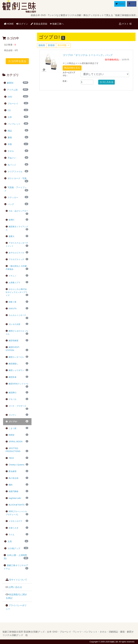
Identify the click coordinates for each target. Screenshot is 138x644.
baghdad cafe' (13, 498)
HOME (9, 24)
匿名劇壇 (11, 471)
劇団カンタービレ (15, 357)
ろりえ (10, 535)
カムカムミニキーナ (16, 315)
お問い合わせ (15, 587)
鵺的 (9, 485)
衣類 (9, 144)
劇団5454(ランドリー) (17, 384)
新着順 (51, 45)
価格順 (42, 45)
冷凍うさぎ (12, 528)
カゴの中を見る (17, 61)
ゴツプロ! (11, 422)
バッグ (10, 204)
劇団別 (10, 83)
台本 (9, 117)
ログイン (22, 24)
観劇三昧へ (57, 24)
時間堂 (10, 435)
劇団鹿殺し (12, 364)
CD (9, 110)
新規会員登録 (39, 24)
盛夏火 (10, 236)
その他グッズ (14, 548)
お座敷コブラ (13, 283)
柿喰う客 (11, 302)
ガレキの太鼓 (13, 324)
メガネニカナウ (14, 521)
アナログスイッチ (15, 259)
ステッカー (13, 197)
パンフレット (14, 124)
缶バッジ (12, 165)
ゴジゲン (11, 415)
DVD (9, 97)
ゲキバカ (11, 399)
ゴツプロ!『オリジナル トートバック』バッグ (88, 55)
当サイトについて (18, 580)
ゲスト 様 (125, 24)
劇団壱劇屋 (12, 341)
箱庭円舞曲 (12, 491)
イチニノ (11, 276)
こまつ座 (11, 428)
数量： (66, 81)
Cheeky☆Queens (15, 465)
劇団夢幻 (11, 393)
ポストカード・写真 (17, 178)
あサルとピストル (15, 253)
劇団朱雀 (11, 377)
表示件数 (62, 45)
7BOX (10, 458)
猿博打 (10, 220)
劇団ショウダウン (15, 370)
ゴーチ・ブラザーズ (16, 406)
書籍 (9, 137)
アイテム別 (12, 90)
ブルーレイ (13, 104)
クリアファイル (15, 172)
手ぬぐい (12, 158)
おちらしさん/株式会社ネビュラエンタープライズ (16, 292)
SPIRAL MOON (14, 442)
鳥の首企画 (12, 478)
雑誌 (9, 131)
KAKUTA (11, 309)
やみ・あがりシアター (17, 211)
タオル (10, 151)
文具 (9, 541)
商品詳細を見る (72, 68)
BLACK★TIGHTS (15, 505)
